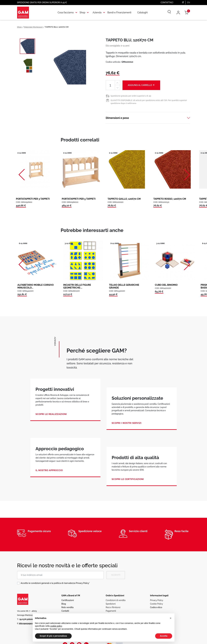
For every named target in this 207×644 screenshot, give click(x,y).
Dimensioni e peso (117, 118)
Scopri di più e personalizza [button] (53, 636)
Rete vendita (68, 607)
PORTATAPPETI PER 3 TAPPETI (33, 199)
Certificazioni (68, 600)
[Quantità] (110, 85)
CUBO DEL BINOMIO (166, 285)
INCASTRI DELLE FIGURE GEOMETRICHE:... (77, 286)
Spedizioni (111, 604)
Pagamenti (111, 611)
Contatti (65, 611)
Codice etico (156, 607)
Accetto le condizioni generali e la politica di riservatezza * (55, 583)
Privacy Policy (82, 583)
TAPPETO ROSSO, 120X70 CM (170, 199)
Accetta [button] (164, 636)
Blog (64, 604)
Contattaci (167, 3)
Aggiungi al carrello (141, 85)
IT (183, 3)
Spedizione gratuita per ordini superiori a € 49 (131, 96)
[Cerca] (167, 13)
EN (188, 3)
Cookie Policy (157, 604)
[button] (171, 618)
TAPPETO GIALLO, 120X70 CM (124, 199)
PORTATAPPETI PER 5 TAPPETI (79, 199)
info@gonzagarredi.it (28, 623)
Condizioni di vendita (116, 600)
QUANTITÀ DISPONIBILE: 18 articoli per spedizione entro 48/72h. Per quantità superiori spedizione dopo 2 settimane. (149, 102)
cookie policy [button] (56, 626)
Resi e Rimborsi (113, 607)
